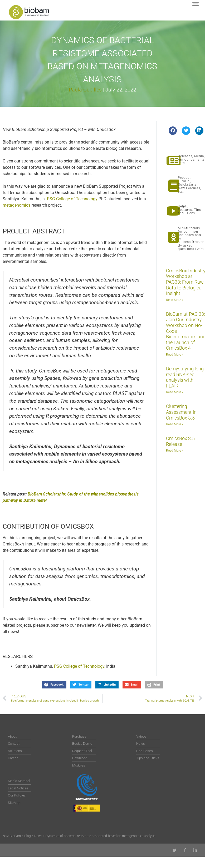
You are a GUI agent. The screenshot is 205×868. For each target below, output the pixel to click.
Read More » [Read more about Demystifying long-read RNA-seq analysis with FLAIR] (175, 392)
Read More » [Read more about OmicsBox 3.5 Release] (175, 451)
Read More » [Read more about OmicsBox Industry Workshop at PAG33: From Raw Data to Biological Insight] (175, 300)
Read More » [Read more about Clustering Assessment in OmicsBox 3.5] (175, 424)
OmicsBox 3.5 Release (180, 441)
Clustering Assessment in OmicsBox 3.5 (181, 412)
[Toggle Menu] (196, 4)
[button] (173, 131)
